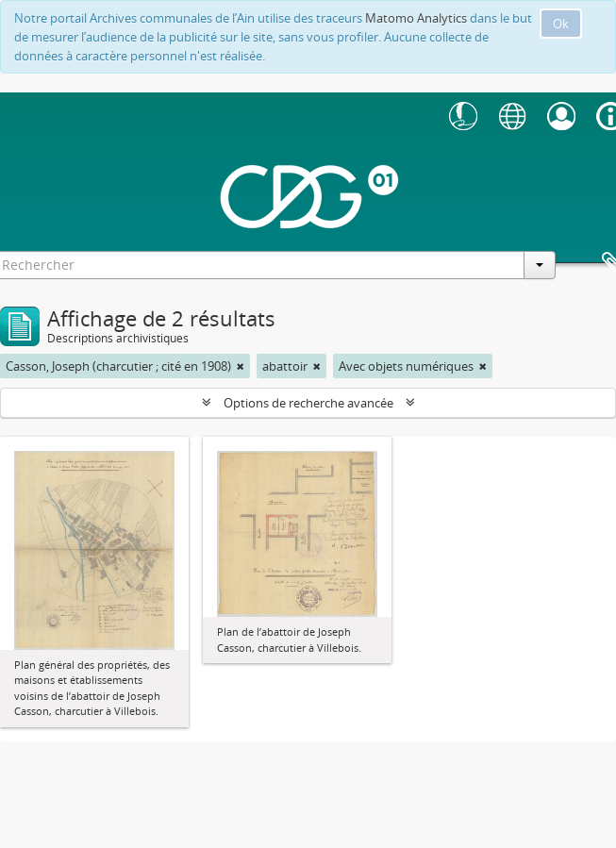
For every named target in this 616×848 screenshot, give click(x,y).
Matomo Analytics (416, 18)
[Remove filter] (241, 366)
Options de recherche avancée (308, 403)
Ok (561, 24)
